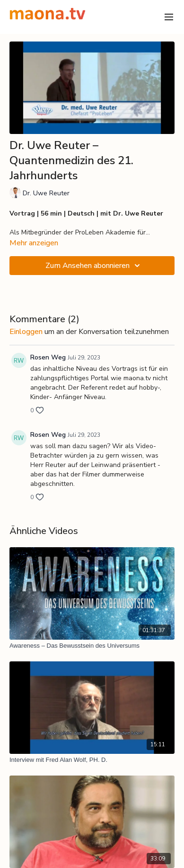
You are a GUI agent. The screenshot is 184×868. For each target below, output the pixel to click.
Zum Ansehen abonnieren (94, 266)
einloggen (26, 332)
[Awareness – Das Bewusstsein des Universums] (92, 646)
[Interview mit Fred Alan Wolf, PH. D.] (92, 760)
